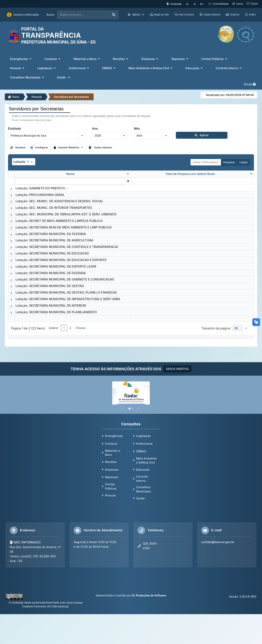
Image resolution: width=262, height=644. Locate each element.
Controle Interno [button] (229, 68)
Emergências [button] (21, 58)
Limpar (244, 162)
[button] (82, 135)
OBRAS (141, 451)
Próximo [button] (81, 327)
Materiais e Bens (113, 452)
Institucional (144, 443)
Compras (111, 443)
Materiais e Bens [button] (87, 58)
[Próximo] (139, 408)
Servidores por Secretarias (71, 96)
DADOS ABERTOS (177, 368)
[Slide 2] (133, 408)
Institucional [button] (79, 68)
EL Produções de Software (149, 595)
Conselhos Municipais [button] (27, 77)
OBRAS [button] (109, 68)
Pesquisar (229, 162)
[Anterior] (123, 408)
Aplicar (185, 135)
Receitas (111, 461)
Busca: (51, 14)
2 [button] (70, 327)
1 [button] (64, 327)
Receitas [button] (121, 58)
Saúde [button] (64, 77)
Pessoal (37, 96)
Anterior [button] (54, 327)
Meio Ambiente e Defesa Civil (146, 460)
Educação (143, 469)
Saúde (140, 498)
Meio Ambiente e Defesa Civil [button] (151, 68)
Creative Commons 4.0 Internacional (45, 606)
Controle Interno (142, 478)
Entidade (14, 128)
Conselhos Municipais (143, 489)
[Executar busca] (109, 14)
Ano (95, 128)
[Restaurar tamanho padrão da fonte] (196, 4)
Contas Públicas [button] (215, 58)
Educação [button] (194, 68)
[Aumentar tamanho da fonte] (202, 4)
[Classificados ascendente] (32, 161)
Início (13, 96)
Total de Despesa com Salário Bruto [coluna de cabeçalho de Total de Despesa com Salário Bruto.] (190, 173)
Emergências (114, 435)
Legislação (143, 435)
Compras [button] (53, 58)
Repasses (112, 477)
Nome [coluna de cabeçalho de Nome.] (70, 173)
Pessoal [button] (18, 68)
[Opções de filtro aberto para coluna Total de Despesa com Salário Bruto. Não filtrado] (251, 174)
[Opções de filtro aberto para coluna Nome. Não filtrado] (128, 174)
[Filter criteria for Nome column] (128, 181)
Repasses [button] (180, 58)
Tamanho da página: (216, 328)
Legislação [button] (47, 68)
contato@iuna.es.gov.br (218, 542)
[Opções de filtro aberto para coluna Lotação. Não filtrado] (28, 161)
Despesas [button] (150, 58)
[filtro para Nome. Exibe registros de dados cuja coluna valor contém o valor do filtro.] (70, 181)
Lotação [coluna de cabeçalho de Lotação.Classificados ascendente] (19, 161)
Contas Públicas (111, 486)
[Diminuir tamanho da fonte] (190, 4)
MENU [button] (131, 14)
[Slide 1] (130, 408)
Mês (137, 128)
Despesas (112, 469)
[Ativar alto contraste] (177, 4)
